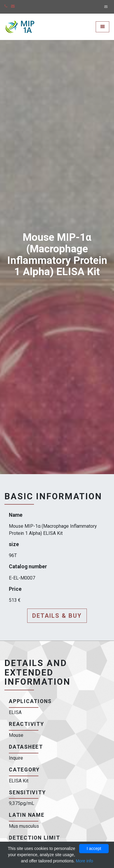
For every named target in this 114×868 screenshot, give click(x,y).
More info (84, 861)
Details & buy (57, 616)
